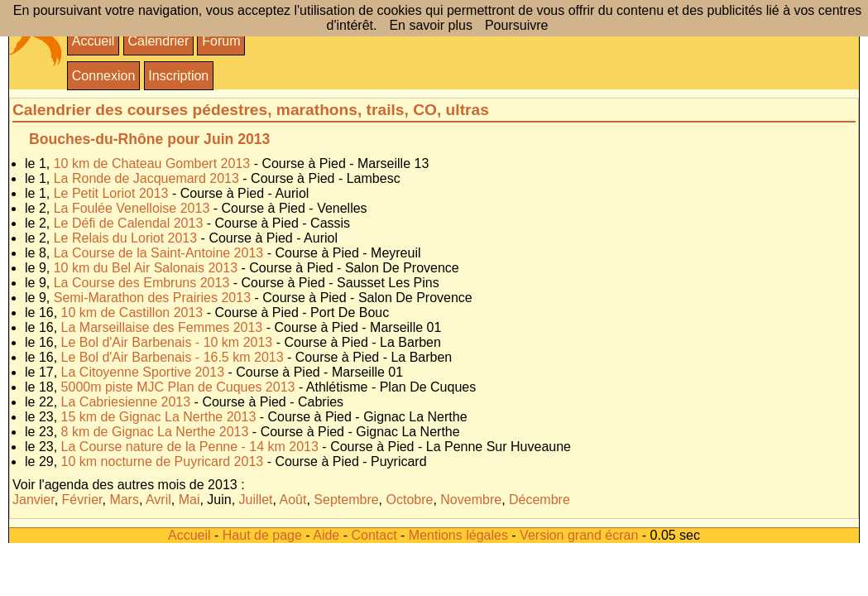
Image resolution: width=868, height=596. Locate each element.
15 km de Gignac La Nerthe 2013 (159, 417)
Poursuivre (516, 25)
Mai (189, 500)
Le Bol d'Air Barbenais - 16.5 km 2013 (173, 357)
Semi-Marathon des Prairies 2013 (152, 298)
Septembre (346, 500)
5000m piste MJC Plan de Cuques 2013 (178, 387)
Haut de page (262, 535)
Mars (124, 500)
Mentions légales (458, 535)
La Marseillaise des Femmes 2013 (162, 327)
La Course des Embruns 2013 (142, 283)
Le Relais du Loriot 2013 (125, 238)
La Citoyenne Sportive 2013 (143, 372)
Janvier (34, 500)
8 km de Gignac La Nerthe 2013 (155, 432)
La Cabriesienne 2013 (126, 402)
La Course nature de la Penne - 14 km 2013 (190, 447)
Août (293, 500)
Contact (374, 535)
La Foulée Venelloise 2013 (132, 208)
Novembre (471, 500)
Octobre (410, 500)
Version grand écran (579, 535)
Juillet (256, 500)
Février (82, 500)
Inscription (178, 76)
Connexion (104, 76)
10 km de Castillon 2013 (132, 312)
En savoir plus (431, 25)
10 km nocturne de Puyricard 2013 (163, 461)
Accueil (94, 41)
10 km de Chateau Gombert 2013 (152, 163)
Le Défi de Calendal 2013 (129, 223)
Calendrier (158, 41)
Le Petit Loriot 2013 (111, 193)
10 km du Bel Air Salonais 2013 (146, 268)
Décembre (540, 500)
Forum (221, 41)
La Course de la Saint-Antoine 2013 (159, 253)
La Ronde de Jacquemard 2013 (146, 178)
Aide (326, 535)
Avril (158, 500)
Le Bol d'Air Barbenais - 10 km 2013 (167, 342)
